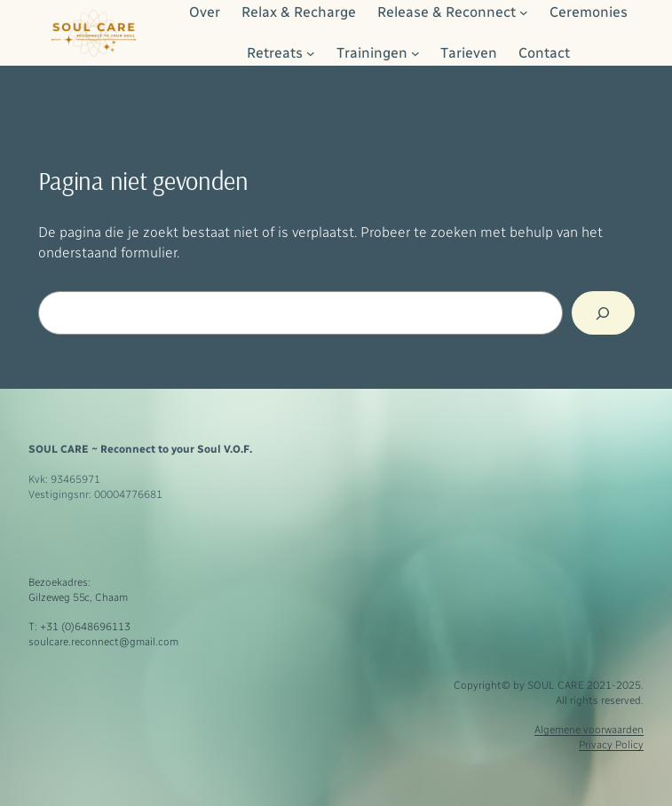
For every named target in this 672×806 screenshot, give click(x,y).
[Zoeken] (603, 313)
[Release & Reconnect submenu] (524, 12)
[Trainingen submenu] (415, 53)
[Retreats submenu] (311, 53)
